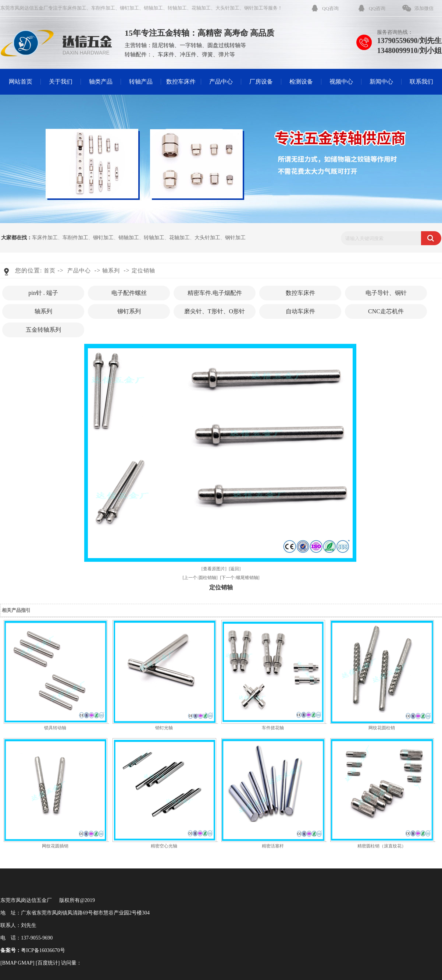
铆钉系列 (129, 311)
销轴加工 (153, 8)
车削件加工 (103, 8)
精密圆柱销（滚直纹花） (382, 846)
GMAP (25, 963)
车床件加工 (74, 8)
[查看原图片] (214, 569)
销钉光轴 (164, 728)
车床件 (166, 54)
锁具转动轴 (55, 728)
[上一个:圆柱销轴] (200, 578)
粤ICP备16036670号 (43, 950)
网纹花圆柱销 (382, 728)
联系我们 (421, 82)
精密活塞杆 (273, 846)
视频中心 (341, 82)
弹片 (224, 54)
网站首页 (21, 82)
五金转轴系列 (43, 330)
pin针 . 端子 (43, 293)
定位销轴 (143, 271)
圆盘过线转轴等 (227, 45)
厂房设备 (261, 82)
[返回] (235, 569)
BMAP (9, 963)
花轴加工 (201, 8)
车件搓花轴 (273, 728)
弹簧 (207, 54)
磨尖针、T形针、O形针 (215, 311)
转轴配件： (138, 54)
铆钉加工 (129, 8)
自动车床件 (300, 311)
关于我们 (61, 82)
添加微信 (424, 8)
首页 (50, 271)
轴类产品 (101, 82)
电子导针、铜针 (386, 293)
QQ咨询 (330, 8)
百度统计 (48, 963)
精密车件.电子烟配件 (215, 293)
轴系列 (111, 271)
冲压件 (188, 54)
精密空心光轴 (164, 846)
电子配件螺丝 (129, 293)
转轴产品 (141, 82)
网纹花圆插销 (55, 846)
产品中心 (221, 82)
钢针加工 (254, 8)
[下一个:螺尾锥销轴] (240, 578)
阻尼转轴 (163, 45)
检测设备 (301, 82)
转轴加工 (177, 8)
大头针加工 (227, 8)
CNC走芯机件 (386, 311)
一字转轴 (191, 45)
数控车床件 (181, 82)
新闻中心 (381, 82)
